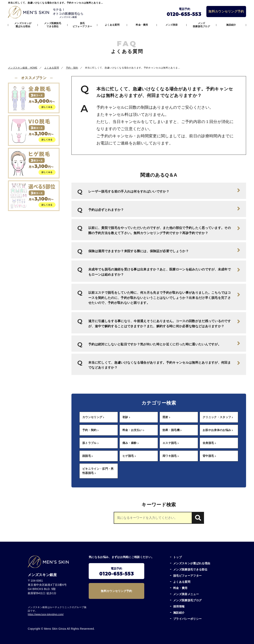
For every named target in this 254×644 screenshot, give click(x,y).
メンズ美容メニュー (186, 594)
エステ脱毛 (171, 443)
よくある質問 (112, 25)
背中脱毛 (209, 456)
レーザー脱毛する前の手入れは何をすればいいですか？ (164, 190)
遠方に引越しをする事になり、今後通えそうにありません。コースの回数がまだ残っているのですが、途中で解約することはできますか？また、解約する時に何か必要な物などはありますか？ (164, 323)
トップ (178, 557)
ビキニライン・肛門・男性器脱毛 (98, 471)
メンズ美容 (172, 25)
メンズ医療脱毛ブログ (201, 25)
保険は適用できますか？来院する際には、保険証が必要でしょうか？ (164, 250)
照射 (166, 417)
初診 (126, 417)
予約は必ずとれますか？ (164, 209)
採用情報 (179, 606)
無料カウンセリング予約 (226, 11)
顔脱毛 (88, 456)
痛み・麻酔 (131, 443)
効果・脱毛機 (172, 430)
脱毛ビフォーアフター (82, 25)
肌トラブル (90, 443)
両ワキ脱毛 (171, 456)
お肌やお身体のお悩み (218, 430)
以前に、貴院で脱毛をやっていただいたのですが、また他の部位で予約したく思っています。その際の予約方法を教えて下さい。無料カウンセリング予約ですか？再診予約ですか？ (164, 230)
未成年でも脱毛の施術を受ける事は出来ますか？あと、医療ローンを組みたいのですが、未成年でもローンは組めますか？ (164, 271)
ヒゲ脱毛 (129, 456)
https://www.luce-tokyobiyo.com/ (46, 614)
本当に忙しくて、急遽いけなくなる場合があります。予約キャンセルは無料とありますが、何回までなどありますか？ (164, 365)
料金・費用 (142, 25)
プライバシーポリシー (187, 619)
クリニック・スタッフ (218, 417)
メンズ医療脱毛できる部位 (53, 25)
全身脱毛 (209, 443)
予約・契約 (90, 430)
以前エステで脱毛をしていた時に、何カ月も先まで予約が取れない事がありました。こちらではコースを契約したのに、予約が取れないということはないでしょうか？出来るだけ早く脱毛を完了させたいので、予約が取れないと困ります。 (164, 298)
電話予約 (116, 572)
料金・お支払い (133, 430)
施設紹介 (231, 25)
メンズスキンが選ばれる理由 (23, 25)
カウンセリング (93, 417)
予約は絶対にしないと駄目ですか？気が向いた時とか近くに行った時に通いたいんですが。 (164, 343)
